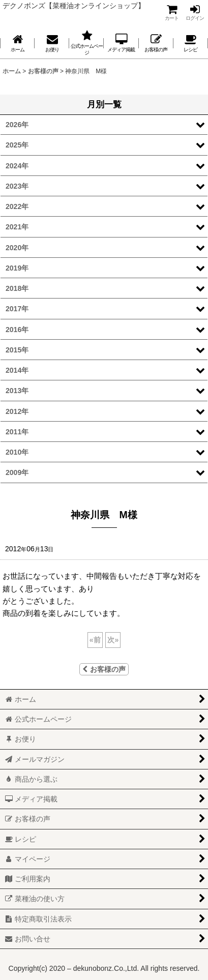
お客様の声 (104, 669)
